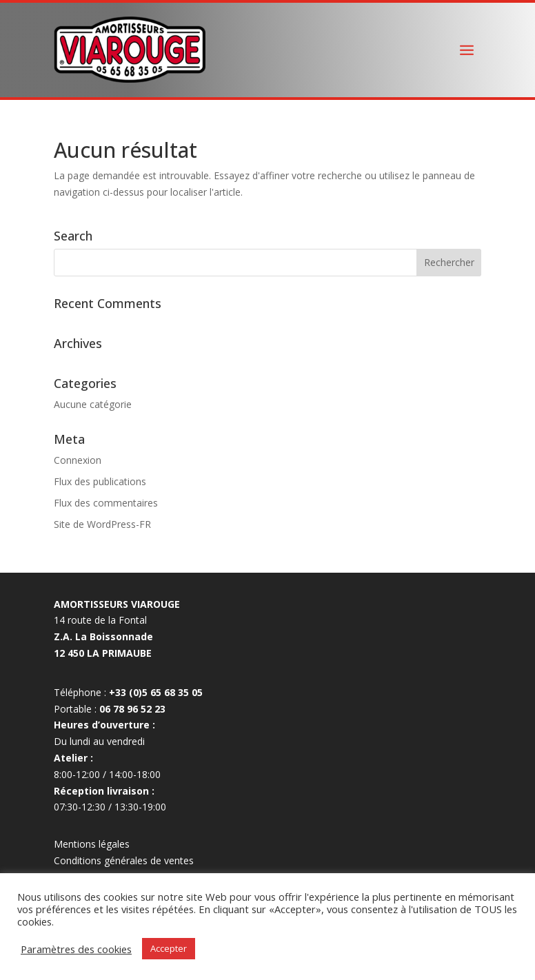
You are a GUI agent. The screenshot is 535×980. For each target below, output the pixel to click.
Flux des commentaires (106, 503)
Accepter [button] (169, 948)
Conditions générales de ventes (124, 860)
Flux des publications (100, 481)
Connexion (78, 460)
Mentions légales (92, 844)
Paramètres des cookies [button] (76, 949)
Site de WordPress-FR (102, 524)
